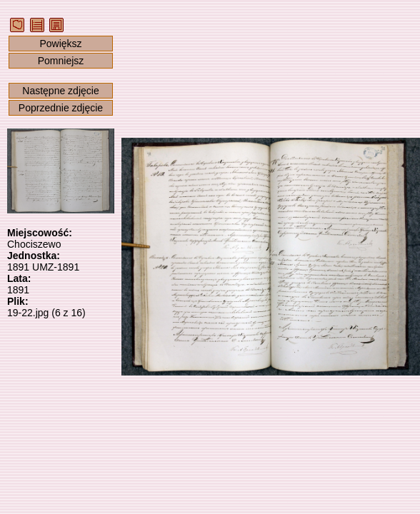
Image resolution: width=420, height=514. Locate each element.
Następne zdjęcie (60, 91)
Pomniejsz (61, 61)
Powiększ (60, 44)
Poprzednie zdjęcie (61, 108)
